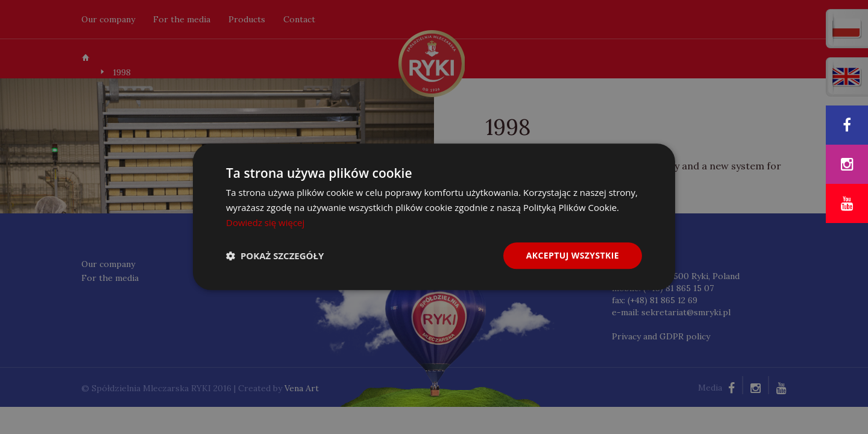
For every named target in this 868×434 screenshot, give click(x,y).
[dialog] (434, 217)
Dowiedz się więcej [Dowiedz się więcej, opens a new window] (265, 222)
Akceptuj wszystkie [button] (573, 255)
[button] (275, 256)
